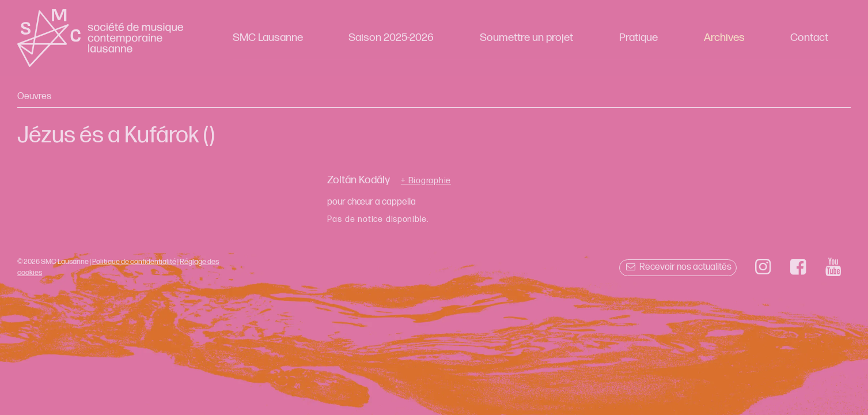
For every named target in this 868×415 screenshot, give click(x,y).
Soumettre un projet (526, 38)
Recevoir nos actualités (678, 267)
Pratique (638, 38)
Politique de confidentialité (134, 262)
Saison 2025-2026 (391, 38)
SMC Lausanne (268, 38)
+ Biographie (426, 181)
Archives (724, 38)
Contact (809, 38)
